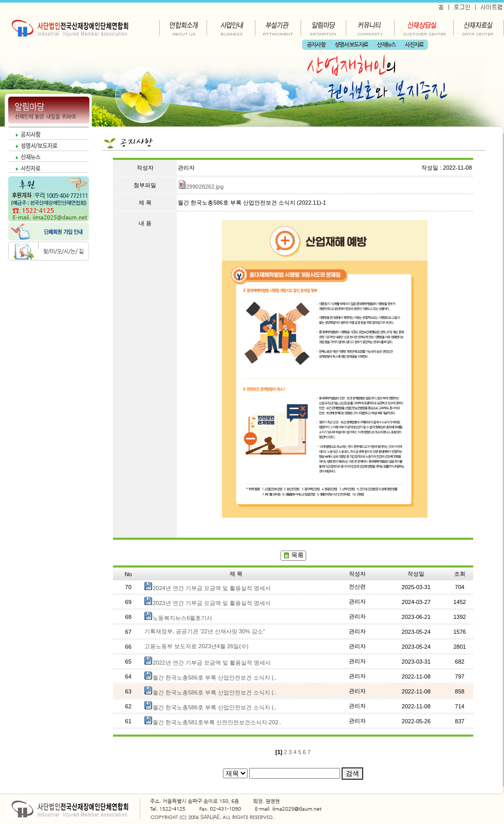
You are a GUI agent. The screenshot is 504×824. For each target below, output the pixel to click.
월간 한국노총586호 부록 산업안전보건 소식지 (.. (214, 677)
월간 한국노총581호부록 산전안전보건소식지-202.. (217, 722)
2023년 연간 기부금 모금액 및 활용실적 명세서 (212, 603)
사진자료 (414, 45)
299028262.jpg (201, 187)
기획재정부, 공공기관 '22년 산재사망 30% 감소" (205, 631)
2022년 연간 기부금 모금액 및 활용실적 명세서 (212, 663)
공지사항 (316, 45)
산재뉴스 (386, 45)
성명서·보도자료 (351, 45)
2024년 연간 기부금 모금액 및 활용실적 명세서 (212, 588)
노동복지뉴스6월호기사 (182, 618)
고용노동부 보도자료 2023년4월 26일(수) (196, 646)
